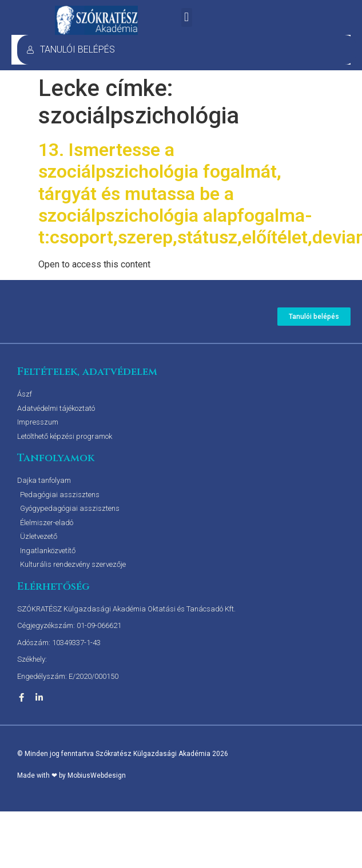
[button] (187, 17)
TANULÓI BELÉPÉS (71, 49)
